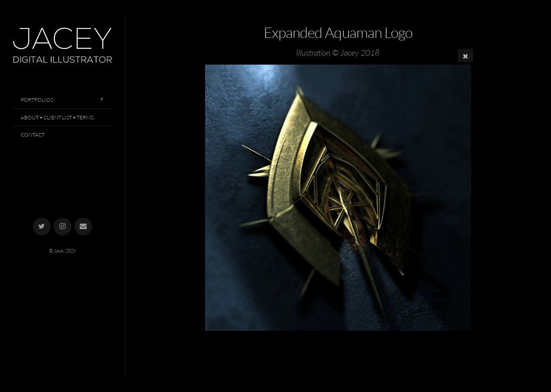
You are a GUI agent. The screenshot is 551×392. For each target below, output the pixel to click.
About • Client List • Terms (57, 117)
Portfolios (37, 100)
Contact (33, 135)
